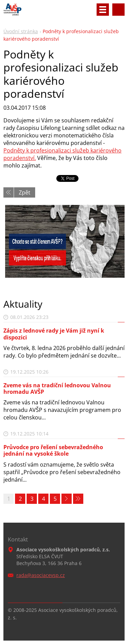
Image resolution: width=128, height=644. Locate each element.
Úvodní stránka (21, 31)
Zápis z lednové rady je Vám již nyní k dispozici (54, 334)
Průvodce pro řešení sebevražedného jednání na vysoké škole (53, 450)
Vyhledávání (118, 10)
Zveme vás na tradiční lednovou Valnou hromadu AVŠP (57, 388)
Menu (103, 10)
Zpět (25, 192)
